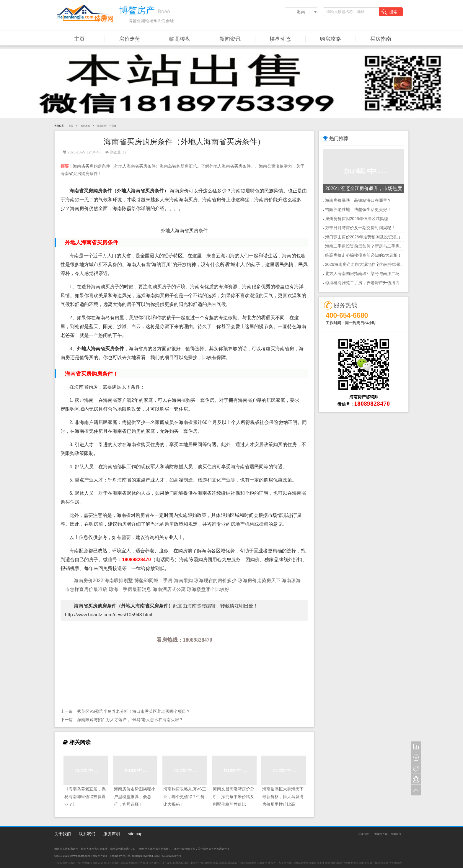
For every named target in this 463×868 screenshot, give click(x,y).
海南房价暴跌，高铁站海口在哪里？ (358, 200)
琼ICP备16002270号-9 (168, 856)
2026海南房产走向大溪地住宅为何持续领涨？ (367, 264)
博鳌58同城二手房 (154, 580)
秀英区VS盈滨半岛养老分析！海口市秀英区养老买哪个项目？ (134, 711)
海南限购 (183, 580)
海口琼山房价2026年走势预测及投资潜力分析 (367, 237)
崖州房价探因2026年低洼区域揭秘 (357, 219)
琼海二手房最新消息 (131, 589)
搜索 (389, 12)
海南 (301, 12)
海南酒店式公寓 (169, 589)
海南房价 (102, 126)
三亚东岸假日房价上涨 (68, 863)
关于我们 (63, 834)
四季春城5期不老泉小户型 (188, 863)
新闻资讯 (230, 39)
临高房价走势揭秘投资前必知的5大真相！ (363, 255)
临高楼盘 (180, 39)
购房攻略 (330, 39)
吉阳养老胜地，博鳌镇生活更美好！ (358, 209)
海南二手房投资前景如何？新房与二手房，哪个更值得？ (377, 246)
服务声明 (112, 834)
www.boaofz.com (80, 856)
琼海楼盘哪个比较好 (208, 589)
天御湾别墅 (396, 863)
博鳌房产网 (99, 856)
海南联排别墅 (119, 580)
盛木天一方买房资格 (280, 863)
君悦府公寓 (211, 863)
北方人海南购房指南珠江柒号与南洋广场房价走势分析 (375, 273)
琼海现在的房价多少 (216, 580)
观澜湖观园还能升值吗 (232, 863)
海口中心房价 (112, 863)
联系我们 (87, 834)
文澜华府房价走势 (92, 863)
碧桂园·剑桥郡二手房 (133, 863)
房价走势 (130, 39)
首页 (71, 126)
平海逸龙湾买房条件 (354, 863)
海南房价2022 (89, 580)
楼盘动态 (280, 39)
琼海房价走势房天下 (260, 580)
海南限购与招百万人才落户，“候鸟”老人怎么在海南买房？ (130, 720)
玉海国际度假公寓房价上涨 (309, 863)
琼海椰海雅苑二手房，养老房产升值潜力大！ (366, 283)
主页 (79, 39)
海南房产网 (381, 834)
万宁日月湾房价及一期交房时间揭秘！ (360, 228)
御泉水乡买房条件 (257, 863)
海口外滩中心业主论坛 (159, 863)
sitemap (135, 834)
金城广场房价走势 (378, 863)
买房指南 (381, 39)
